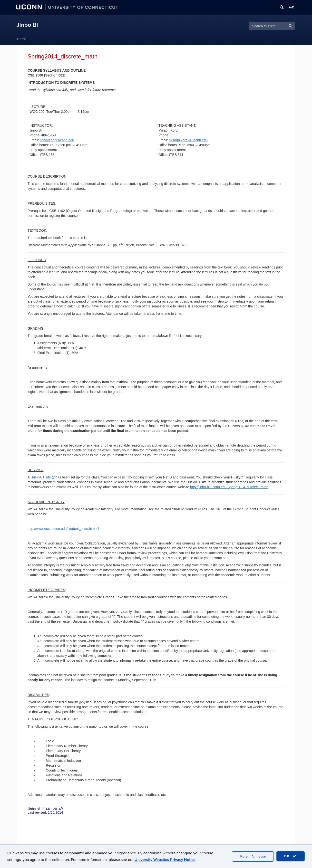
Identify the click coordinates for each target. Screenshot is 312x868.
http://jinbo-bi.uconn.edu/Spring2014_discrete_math (229, 487)
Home (22, 39)
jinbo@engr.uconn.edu (57, 140)
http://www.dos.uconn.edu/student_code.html (63, 529)
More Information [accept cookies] (253, 856)
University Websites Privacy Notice (165, 860)
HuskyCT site (42, 477)
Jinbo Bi (27, 25)
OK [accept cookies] (291, 856)
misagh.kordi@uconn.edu (188, 140)
